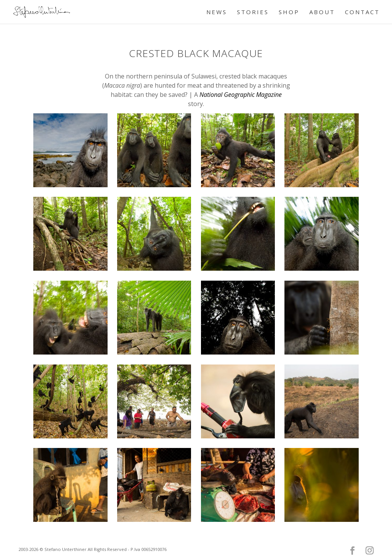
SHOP (289, 12)
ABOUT (322, 12)
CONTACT (362, 12)
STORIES (253, 12)
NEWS (217, 12)
